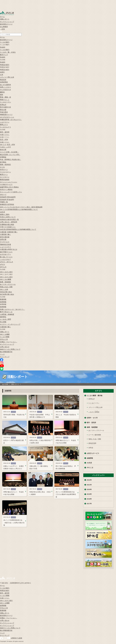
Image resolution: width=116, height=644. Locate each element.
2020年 (89, 489)
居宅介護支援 (5, 237)
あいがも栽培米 (5, 85)
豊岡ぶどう (4, 125)
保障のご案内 (5, 214)
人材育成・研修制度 (7, 314)
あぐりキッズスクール (8, 284)
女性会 (91, 448)
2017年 (89, 504)
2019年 (89, 494)
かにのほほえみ (5, 90)
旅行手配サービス (6, 252)
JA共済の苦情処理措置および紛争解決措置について (18, 229)
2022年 (89, 480)
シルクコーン (5, 122)
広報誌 (9, 342)
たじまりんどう (5, 127)
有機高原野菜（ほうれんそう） (11, 120)
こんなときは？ (5, 259)
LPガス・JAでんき (7, 262)
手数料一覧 (4, 202)
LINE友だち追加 (16, 638)
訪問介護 (3, 239)
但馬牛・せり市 (92, 418)
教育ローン (4, 175)
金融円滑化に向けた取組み (9, 187)
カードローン (5, 177)
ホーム (2, 17)
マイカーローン (5, 172)
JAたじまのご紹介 (6, 272)
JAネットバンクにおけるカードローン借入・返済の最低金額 (21, 207)
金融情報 (90, 458)
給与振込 (3, 162)
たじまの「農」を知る (8, 52)
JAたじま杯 (4, 289)
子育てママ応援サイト (8, 227)
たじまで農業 (5, 337)
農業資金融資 (5, 180)
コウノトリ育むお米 (7, 77)
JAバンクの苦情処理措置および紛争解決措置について (19, 209)
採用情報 (3, 302)
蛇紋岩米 (3, 80)
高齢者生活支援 (5, 244)
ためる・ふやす (5, 147)
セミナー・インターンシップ (10, 324)
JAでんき (3, 267)
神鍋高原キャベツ (6, 115)
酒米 (2, 95)
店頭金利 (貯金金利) (7, 200)
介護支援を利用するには (9, 249)
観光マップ (4, 55)
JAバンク (3, 145)
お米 (2, 75)
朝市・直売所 (5, 132)
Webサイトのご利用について (10, 349)
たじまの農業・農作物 (94, 396)
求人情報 (3, 322)
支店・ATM (4, 140)
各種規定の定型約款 (7, 204)
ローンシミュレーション (9, 182)
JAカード (3, 194)
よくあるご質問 (5, 319)
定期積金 (3, 157)
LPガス (3, 264)
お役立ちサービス (93, 453)
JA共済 (2, 212)
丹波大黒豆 (4, 112)
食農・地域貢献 (5, 282)
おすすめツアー (5, 254)
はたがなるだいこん (7, 117)
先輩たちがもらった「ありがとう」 (12, 309)
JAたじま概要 (5, 334)
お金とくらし (5, 134)
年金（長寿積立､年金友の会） (11, 159)
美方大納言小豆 (5, 107)
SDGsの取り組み (6, 292)
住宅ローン (4, 170)
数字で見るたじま (6, 312)
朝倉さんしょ (5, 100)
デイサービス (5, 242)
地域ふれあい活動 (6, 287)
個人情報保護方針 (6, 352)
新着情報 (3, 299)
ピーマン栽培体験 (95, 435)
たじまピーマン (5, 102)
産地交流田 (92, 443)
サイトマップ (5, 357)
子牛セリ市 (4, 608)
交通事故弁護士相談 (7, 224)
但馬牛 (2, 72)
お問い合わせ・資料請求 (9, 222)
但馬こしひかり (5, 87)
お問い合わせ (5, 347)
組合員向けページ (6, 24)
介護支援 (3, 232)
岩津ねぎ (3, 105)
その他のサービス (6, 184)
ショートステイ (5, 247)
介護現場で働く (12, 232)
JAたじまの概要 (6, 279)
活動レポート (5, 19)
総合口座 (3, 150)
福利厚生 (3, 317)
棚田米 (2, 92)
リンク (2, 354)
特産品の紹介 (5, 65)
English (3, 47)
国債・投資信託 (5, 164)
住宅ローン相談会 (6, 189)
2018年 (89, 499)
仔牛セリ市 (4, 339)
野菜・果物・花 (5, 97)
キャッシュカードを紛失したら (11, 192)
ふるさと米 (94, 412)
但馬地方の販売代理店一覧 (9, 219)
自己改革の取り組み (7, 294)
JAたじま (90, 467)
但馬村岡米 (4, 82)
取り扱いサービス (6, 257)
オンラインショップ (7, 22)
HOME (6, 384)
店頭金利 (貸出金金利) (8, 197)
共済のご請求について (8, 217)
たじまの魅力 (5, 42)
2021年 (89, 485)
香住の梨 (3, 110)
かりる (2, 167)
